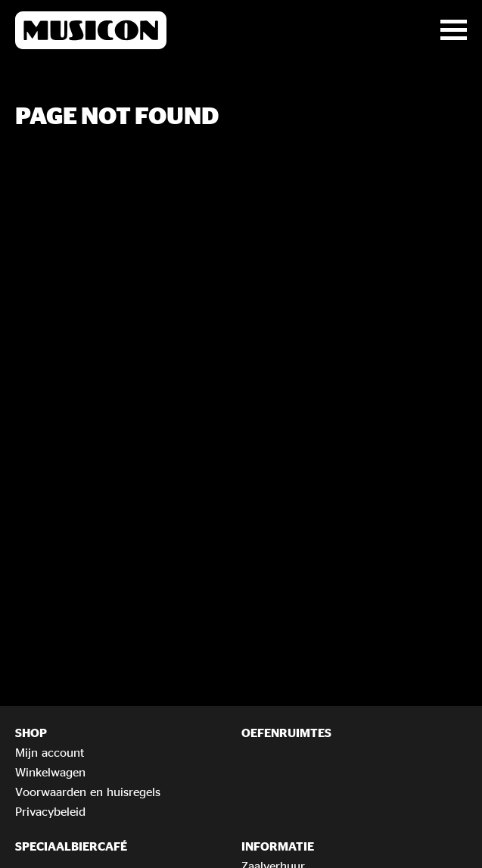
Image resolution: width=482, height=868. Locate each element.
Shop (31, 733)
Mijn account (50, 752)
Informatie (278, 846)
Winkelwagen (50, 772)
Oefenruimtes (286, 733)
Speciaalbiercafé (71, 846)
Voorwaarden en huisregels (88, 792)
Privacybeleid (50, 811)
